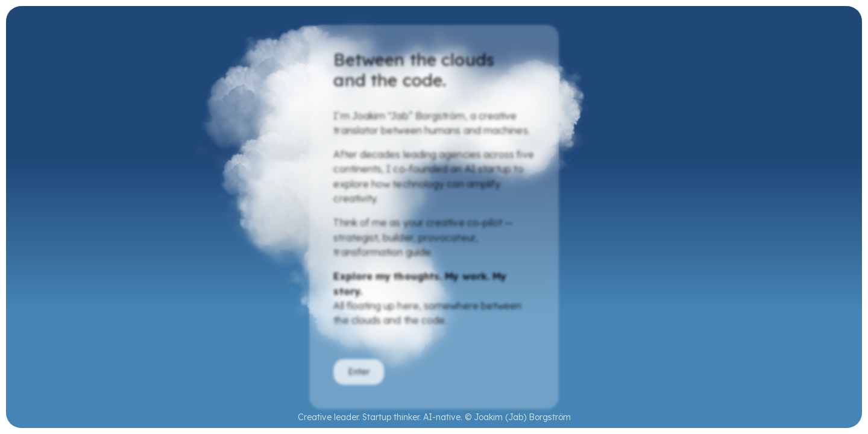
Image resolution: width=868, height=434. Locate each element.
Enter (359, 373)
